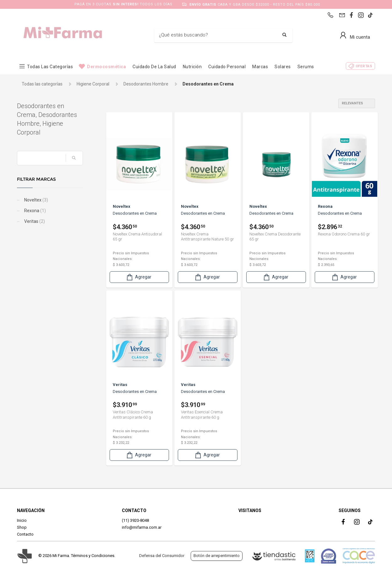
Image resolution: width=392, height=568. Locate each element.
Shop (22, 527)
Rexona (35, 211)
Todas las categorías (50, 67)
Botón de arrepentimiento (217, 556)
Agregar (139, 277)
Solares (283, 67)
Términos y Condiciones (93, 556)
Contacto (25, 534)
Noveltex (36, 200)
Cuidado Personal (227, 67)
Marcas (260, 67)
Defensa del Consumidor (162, 556)
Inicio (22, 520)
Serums (306, 67)
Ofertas (364, 66)
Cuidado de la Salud (154, 67)
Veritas (34, 221)
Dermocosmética (106, 67)
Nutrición (192, 67)
